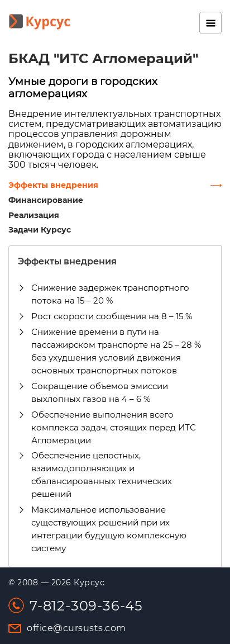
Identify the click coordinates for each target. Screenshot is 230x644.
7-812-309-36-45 (86, 606)
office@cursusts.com (76, 628)
